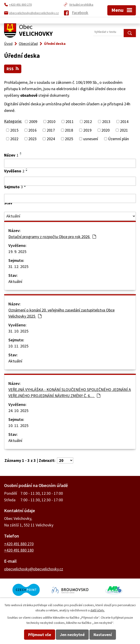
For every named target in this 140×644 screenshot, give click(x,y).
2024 (51, 139)
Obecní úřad (28, 43)
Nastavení (103, 635)
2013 (106, 122)
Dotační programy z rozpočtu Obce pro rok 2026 (52, 237)
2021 (124, 130)
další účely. (98, 610)
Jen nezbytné (72, 635)
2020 (106, 130)
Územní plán (118, 139)
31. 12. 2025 (18, 267)
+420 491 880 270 (19, 544)
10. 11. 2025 (18, 346)
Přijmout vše (40, 635)
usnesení (91, 139)
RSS (13, 69)
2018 (69, 130)
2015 (14, 130)
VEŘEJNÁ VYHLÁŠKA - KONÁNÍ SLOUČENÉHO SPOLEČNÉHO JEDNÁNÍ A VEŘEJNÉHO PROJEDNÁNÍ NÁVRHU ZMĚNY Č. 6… (70, 393)
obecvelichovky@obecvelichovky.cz (34, 569)
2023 (32, 139)
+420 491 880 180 (19, 550)
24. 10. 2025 (18, 411)
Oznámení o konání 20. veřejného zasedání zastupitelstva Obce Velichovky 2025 (61, 313)
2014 (124, 122)
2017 (51, 130)
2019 (87, 130)
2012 (88, 122)
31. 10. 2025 (18, 331)
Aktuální (15, 281)
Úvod (8, 43)
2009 (33, 122)
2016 (32, 130)
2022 (14, 139)
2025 (69, 139)
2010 (51, 122)
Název (11, 155)
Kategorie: (13, 121)
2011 (70, 122)
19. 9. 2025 (17, 252)
